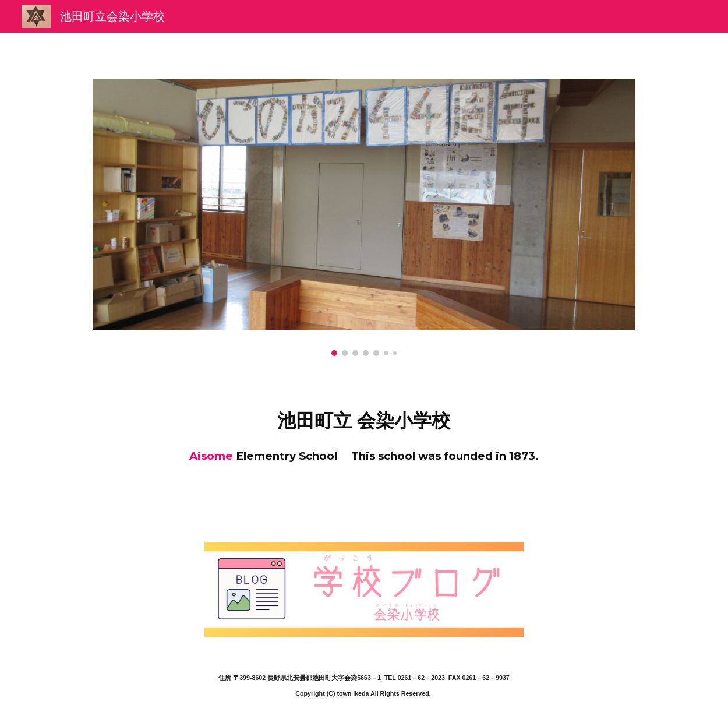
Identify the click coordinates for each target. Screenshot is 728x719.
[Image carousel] (364, 218)
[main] (364, 433)
